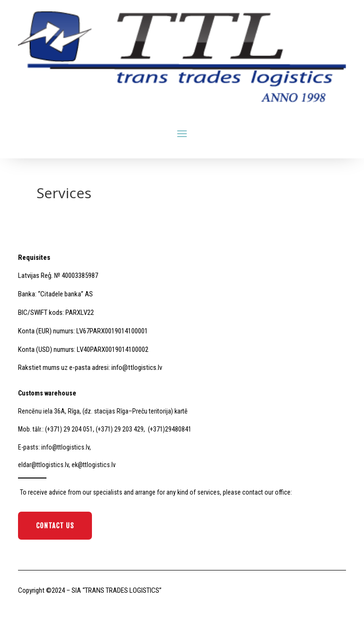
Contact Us (55, 526)
